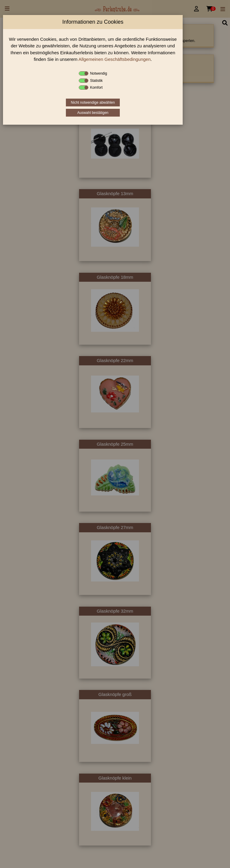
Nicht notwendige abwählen (93, 103)
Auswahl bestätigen (93, 113)
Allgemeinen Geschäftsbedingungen (115, 59)
